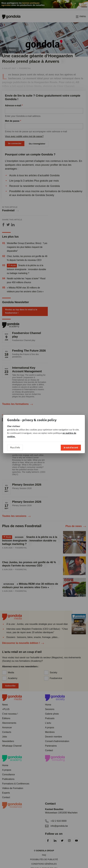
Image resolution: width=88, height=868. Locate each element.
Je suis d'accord (71, 447)
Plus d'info (15, 447)
